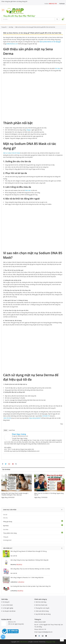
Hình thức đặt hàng (41, 602)
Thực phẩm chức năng (10, 533)
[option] (17, 486)
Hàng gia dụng (8, 522)
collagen (28, 130)
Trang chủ (4, 27)
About (5, 430)
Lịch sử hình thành (8, 605)
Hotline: (50, 4)
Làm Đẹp (11, 27)
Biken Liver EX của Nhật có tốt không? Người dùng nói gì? (49, 494)
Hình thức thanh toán (41, 605)
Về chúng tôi (6, 602)
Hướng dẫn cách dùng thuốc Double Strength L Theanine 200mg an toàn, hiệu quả (15, 494)
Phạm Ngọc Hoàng (19, 434)
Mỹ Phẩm (6, 526)
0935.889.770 (46, 416)
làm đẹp (58, 68)
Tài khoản (62, 4)
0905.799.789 (7, 418)
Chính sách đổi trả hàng (42, 611)
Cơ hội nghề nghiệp (8, 608)
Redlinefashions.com (12, 44)
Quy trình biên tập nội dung (43, 614)
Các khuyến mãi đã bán (9, 611)
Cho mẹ (5, 518)
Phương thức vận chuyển (42, 608)
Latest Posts (12, 430)
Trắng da (6, 537)
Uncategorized (7, 540)
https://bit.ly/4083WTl (35, 418)
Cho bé (5, 515)
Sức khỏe (6, 529)
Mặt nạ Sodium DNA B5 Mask (12, 153)
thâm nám (28, 190)
